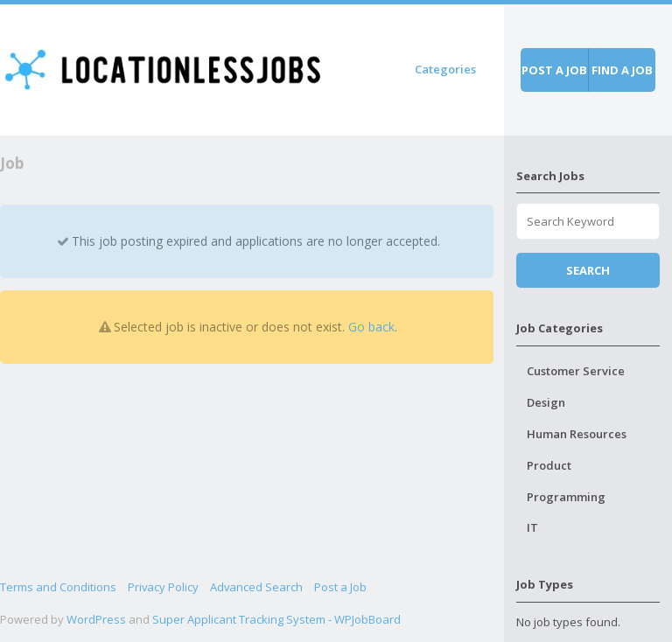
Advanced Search (256, 587)
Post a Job (340, 587)
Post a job (554, 70)
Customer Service (576, 371)
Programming (566, 497)
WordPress (96, 619)
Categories (445, 69)
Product (549, 465)
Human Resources (577, 434)
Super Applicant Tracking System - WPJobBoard (276, 619)
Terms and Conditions (58, 587)
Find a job (622, 70)
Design (546, 402)
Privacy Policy (163, 587)
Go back (371, 327)
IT (532, 527)
